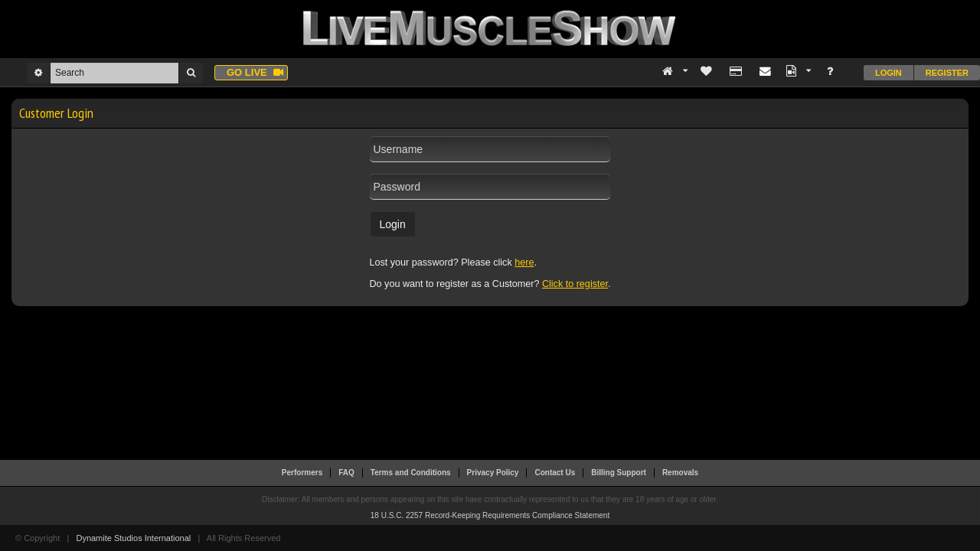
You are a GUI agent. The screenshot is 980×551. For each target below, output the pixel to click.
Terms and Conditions (411, 473)
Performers (302, 473)
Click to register (575, 284)
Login (889, 73)
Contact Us (555, 473)
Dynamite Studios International (133, 538)
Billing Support (619, 473)
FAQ (346, 473)
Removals (680, 473)
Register (947, 73)
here (524, 262)
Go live (255, 72)
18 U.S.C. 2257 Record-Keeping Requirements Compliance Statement (490, 515)
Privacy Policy (493, 473)
